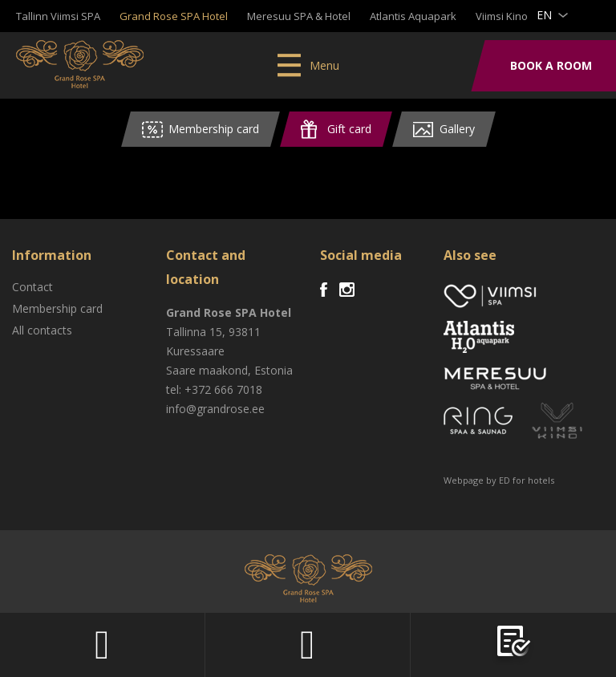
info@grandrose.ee (215, 409)
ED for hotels (527, 480)
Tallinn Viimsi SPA (58, 16)
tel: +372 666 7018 (214, 389)
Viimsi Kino (502, 16)
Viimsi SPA (80, 64)
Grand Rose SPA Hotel (174, 16)
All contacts (42, 330)
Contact (32, 287)
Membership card (57, 308)
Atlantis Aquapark (413, 16)
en (544, 15)
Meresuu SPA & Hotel (299, 16)
